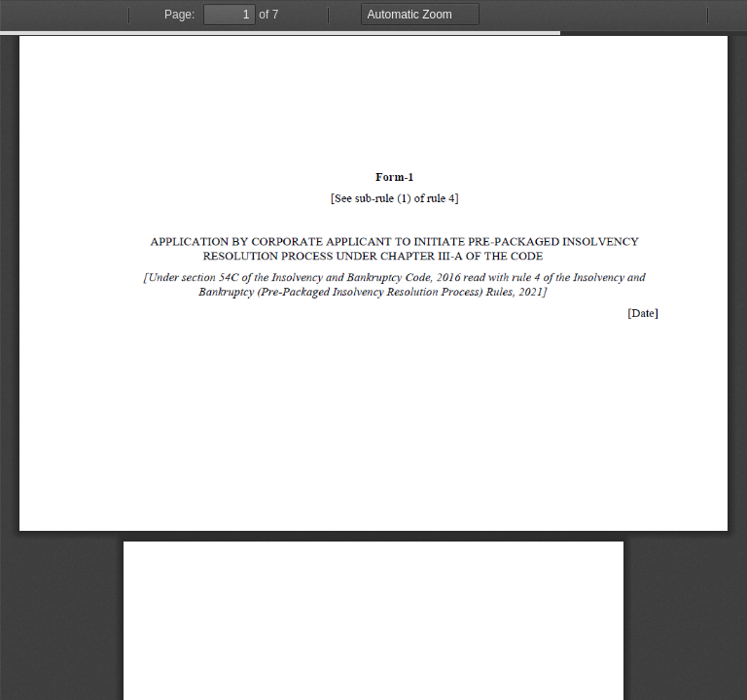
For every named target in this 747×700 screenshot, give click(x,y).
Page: (179, 15)
